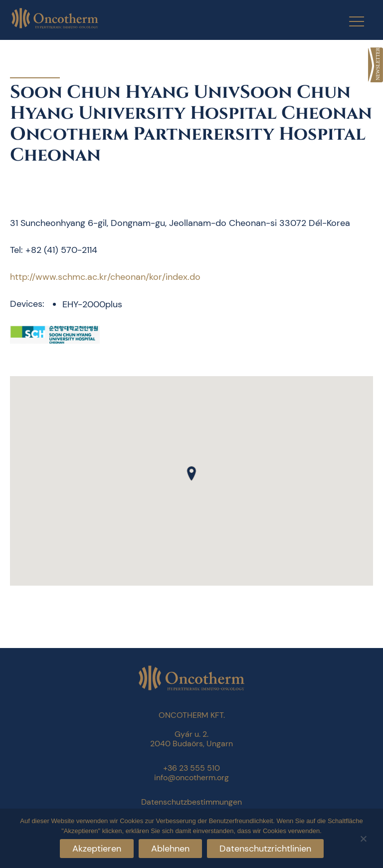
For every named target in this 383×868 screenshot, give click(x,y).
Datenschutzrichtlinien (265, 849)
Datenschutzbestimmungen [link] (191, 802)
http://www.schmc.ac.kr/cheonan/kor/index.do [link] (105, 277)
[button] (191, 473)
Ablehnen (170, 849)
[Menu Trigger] (350, 21)
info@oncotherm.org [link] (191, 777)
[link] (376, 65)
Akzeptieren (97, 849)
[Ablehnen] (363, 837)
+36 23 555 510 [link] (191, 768)
